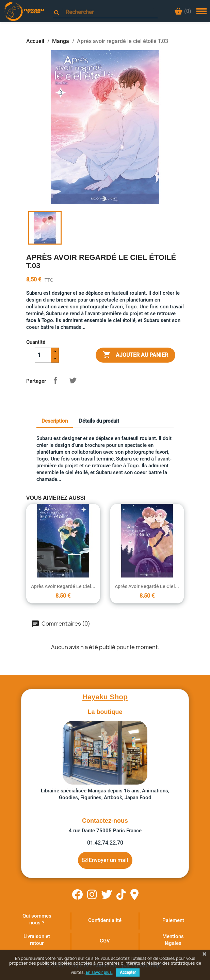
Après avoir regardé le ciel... (63, 586)
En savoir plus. (99, 972)
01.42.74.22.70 (105, 843)
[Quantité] (43, 355)
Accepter (128, 972)
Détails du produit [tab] (99, 421)
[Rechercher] (108, 12)
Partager (55, 380)
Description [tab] (55, 421)
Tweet (73, 380)
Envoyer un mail (105, 860)
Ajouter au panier (135, 355)
